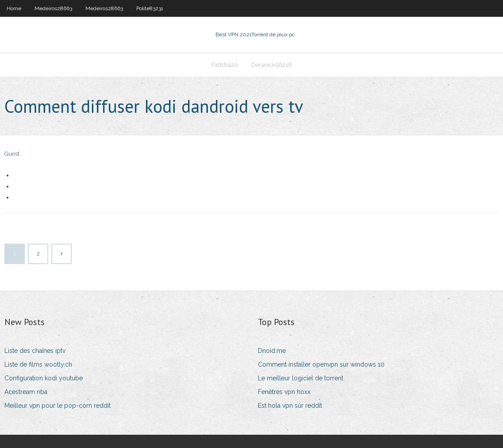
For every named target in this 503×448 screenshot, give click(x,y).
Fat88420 (225, 65)
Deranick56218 (272, 65)
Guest (12, 154)
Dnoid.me (272, 351)
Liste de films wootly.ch (38, 364)
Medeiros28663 (53, 8)
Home (14, 8)
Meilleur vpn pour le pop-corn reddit (58, 406)
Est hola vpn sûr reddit (290, 406)
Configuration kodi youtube (44, 378)
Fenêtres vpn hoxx (284, 392)
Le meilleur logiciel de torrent (301, 378)
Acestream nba (26, 392)
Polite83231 (150, 8)
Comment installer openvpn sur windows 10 (321, 364)
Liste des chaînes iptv (35, 351)
